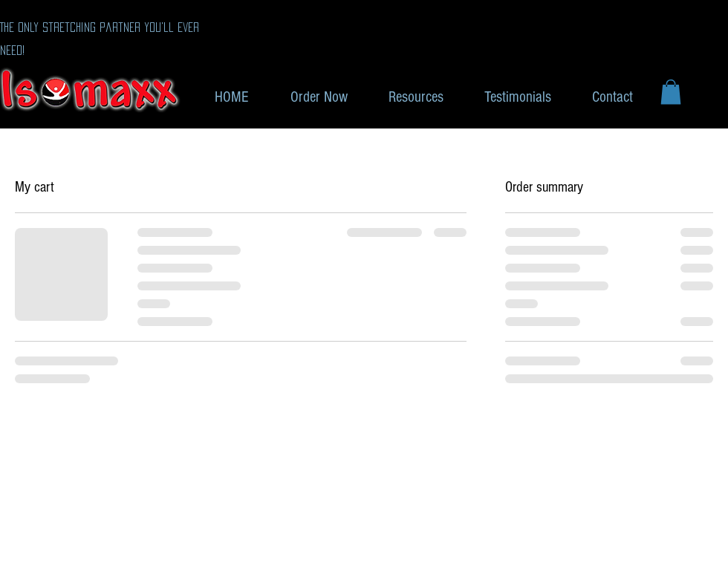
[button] (671, 92)
